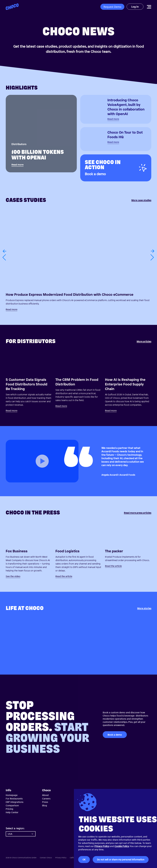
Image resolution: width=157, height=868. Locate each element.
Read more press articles (138, 513)
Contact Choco (46, 858)
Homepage (12, 795)
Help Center (12, 812)
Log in (135, 7)
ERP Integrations (15, 802)
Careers (46, 799)
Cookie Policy (122, 846)
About (45, 795)
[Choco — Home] (12, 7)
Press (45, 802)
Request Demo (112, 7)
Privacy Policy (102, 846)
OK (84, 860)
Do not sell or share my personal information (121, 860)
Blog (45, 805)
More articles (144, 342)
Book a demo (115, 735)
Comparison (12, 805)
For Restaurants (14, 799)
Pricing (9, 809)
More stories (144, 608)
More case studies (141, 200)
